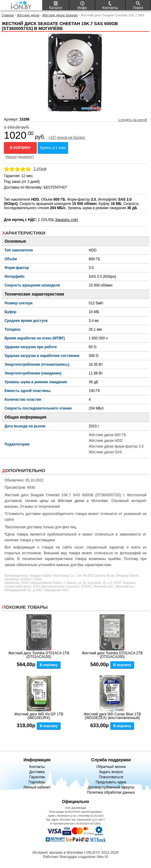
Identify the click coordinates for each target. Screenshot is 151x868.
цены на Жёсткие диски (62, 501)
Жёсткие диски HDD (105, 441)
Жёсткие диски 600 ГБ (107, 435)
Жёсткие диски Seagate (60, 15)
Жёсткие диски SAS (105, 452)
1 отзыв (40, 169)
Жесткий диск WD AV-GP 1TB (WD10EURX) (39, 716)
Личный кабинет (37, 787)
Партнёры (37, 782)
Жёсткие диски (28, 15)
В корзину (20, 148)
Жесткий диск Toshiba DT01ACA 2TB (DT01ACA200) (112, 655)
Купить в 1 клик (53, 148)
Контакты (37, 767)
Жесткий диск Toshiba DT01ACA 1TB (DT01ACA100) (39, 655)
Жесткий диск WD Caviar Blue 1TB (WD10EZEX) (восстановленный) (112, 716)
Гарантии (37, 777)
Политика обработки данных (111, 792)
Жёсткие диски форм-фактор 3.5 (116, 446)
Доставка (37, 772)
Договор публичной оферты (111, 787)
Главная (8, 15)
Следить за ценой (133, 120)
